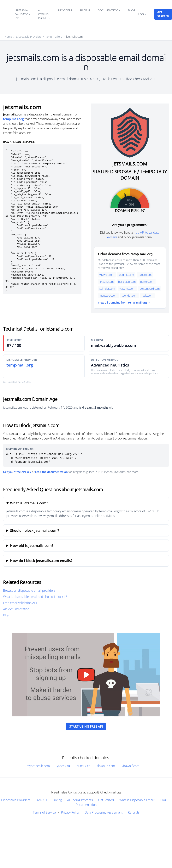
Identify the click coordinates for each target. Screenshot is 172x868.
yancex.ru (63, 766)
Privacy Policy (70, 812)
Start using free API (86, 726)
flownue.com (106, 766)
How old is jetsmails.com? (32, 546)
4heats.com (107, 282)
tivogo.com (145, 275)
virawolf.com (107, 275)
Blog (132, 10)
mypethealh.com (38, 766)
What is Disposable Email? (137, 800)
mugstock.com (108, 296)
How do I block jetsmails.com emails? (41, 561)
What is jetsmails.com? (29, 503)
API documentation (16, 609)
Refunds (134, 812)
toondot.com (129, 296)
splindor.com (107, 289)
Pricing (85, 10)
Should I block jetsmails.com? (35, 530)
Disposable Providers (29, 37)
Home (8, 37)
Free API (41, 800)
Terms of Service (44, 812)
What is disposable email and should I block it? (35, 597)
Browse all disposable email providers (29, 591)
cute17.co (84, 766)
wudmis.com (126, 275)
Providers (65, 10)
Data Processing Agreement (104, 812)
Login (142, 14)
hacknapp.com (127, 282)
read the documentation (51, 472)
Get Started (106, 800)
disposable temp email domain (51, 114)
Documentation (109, 10)
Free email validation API (23, 14)
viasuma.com (127, 289)
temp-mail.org (54, 37)
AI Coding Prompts (44, 14)
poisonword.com (150, 289)
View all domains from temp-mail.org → (124, 302)
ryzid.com (147, 296)
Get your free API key (17, 472)
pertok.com (147, 282)
